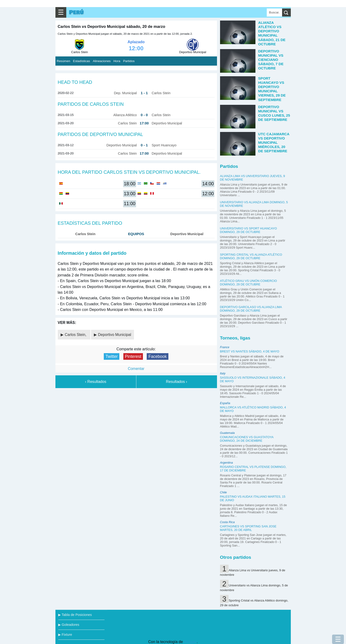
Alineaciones (102, 61)
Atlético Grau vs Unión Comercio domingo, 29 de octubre (249, 283)
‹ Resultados (96, 382)
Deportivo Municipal (115, 335)
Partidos (129, 61)
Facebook (157, 356)
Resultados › (177, 382)
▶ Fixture (65, 635)
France (225, 347)
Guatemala (227, 433)
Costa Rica (227, 522)
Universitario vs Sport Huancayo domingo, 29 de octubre (249, 230)
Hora (117, 61)
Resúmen (64, 61)
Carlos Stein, (76, 335)
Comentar (136, 369)
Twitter (112, 356)
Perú (76, 12)
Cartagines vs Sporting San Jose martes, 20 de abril (248, 528)
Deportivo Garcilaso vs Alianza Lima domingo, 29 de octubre (251, 309)
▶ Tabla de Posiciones (75, 615)
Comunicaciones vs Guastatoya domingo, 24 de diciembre (247, 439)
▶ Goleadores (69, 625)
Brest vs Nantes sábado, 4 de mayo (250, 351)
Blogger (190, 642)
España (225, 403)
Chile (223, 492)
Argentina (227, 463)
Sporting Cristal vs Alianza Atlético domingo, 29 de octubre (251, 256)
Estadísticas (82, 61)
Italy (223, 373)
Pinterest (133, 356)
